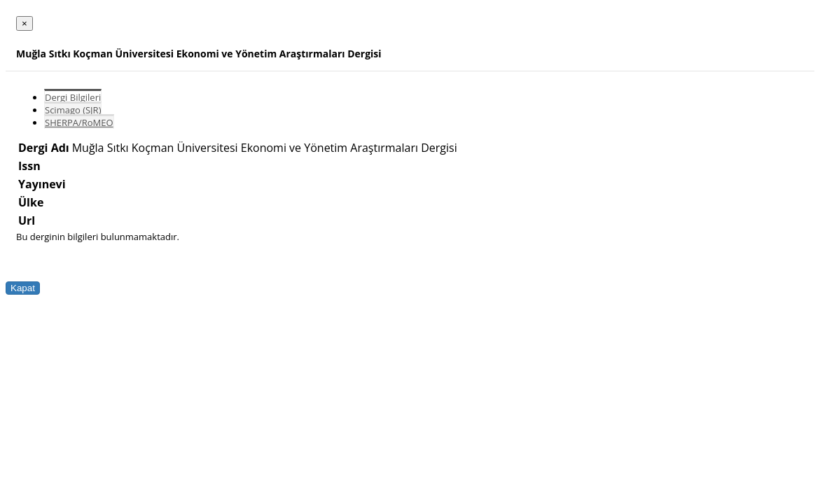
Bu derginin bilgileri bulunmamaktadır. (98, 237)
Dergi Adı (44, 148)
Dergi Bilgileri (73, 97)
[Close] (25, 23)
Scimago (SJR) (73, 110)
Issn (29, 166)
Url (27, 220)
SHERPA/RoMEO (79, 122)
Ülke (31, 202)
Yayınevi (42, 184)
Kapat (23, 288)
